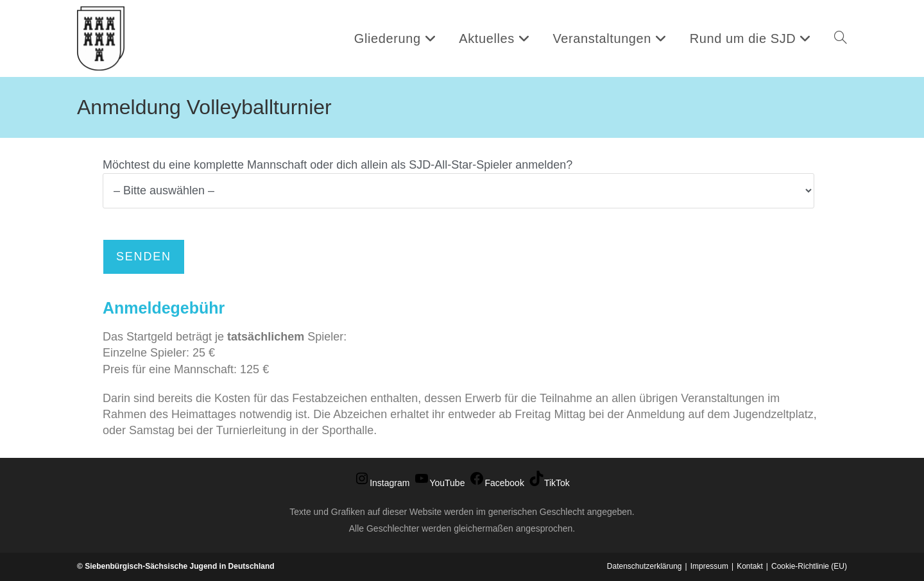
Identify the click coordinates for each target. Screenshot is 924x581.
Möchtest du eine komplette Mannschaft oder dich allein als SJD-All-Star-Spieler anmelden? (458, 177)
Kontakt (750, 566)
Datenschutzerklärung (645, 566)
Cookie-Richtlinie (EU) (809, 566)
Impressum (709, 566)
